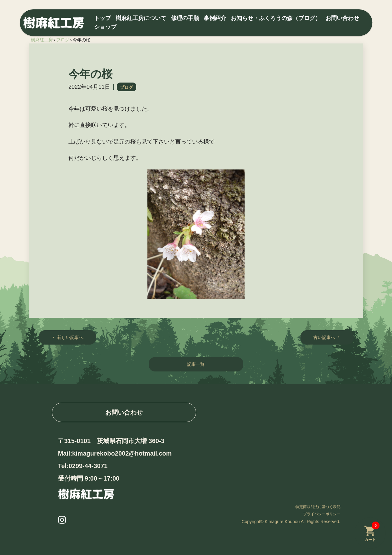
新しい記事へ (67, 337)
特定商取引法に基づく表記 (318, 507)
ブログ (127, 87)
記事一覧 (196, 364)
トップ (102, 18)
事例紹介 (215, 18)
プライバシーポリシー (322, 514)
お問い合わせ (342, 18)
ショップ (105, 27)
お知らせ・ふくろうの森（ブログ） (276, 18)
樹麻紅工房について (141, 18)
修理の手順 (185, 18)
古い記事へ (327, 337)
